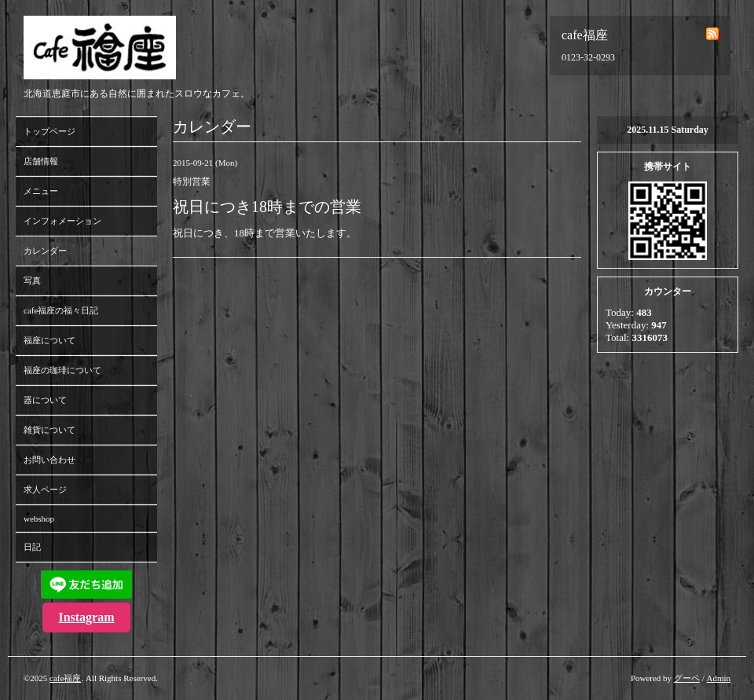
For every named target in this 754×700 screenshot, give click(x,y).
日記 (32, 547)
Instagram (86, 617)
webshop (39, 519)
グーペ (687, 678)
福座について (49, 340)
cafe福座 (65, 678)
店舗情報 (41, 161)
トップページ (49, 131)
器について (45, 400)
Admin (718, 678)
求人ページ (45, 489)
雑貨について (49, 430)
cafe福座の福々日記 (61, 310)
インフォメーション (62, 221)
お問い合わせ (49, 460)
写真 (32, 280)
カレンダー (45, 251)
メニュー (41, 191)
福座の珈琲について (62, 370)
